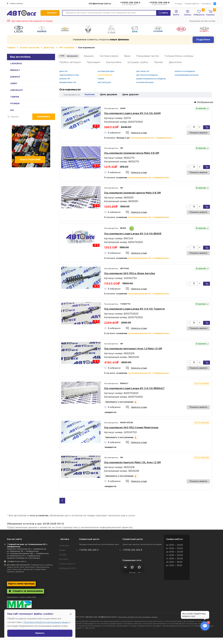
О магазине (64, 546)
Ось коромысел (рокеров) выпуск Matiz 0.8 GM (132, 193)
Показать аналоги (198, 133)
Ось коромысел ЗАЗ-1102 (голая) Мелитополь (131, 428)
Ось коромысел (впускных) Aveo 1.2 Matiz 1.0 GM (133, 349)
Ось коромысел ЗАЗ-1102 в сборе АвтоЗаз (130, 274)
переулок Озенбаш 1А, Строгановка (23, 558)
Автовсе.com (91, 617)
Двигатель (49, 48)
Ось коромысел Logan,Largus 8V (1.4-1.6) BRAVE (133, 234)
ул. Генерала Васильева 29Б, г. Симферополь (28, 554)
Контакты (206, 4)
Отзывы (178, 4)
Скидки (62, 550)
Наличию (90, 95)
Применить (44, 117)
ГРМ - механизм (66, 48)
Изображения (204, 102)
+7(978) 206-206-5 (130, 4)
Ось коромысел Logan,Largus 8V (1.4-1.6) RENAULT (134, 388)
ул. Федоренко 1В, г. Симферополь (23, 551)
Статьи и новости (67, 564)
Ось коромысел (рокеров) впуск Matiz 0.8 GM (132, 153)
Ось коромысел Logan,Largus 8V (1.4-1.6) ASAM (132, 113)
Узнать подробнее (30, 160)
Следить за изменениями (26, 591)
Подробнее (203, 40)
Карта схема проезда (21, 584)
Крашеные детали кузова (202, 21)
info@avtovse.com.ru (100, 4)
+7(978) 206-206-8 (159, 4)
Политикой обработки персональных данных (46, 622)
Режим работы (192, 4)
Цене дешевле (109, 95)
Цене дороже (130, 95)
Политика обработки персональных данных (138, 617)
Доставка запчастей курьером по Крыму (30, 21)
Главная (11, 48)
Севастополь (15, 3)
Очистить (15, 117)
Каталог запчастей (29, 48)
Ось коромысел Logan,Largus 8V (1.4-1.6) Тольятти (134, 309)
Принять (40, 633)
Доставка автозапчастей (18, 565)
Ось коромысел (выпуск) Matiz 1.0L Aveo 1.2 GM (132, 463)
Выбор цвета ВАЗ (67, 568)
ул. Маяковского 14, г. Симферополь (24, 556)
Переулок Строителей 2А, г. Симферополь (27, 549)
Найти (163, 13)
